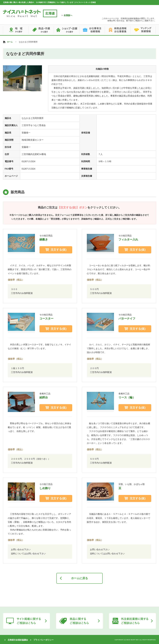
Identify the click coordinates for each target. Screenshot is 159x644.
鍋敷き (44, 240)
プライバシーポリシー (43, 640)
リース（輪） (127, 397)
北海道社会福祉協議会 (18, 640)
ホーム (10, 42)
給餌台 (44, 397)
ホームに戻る (79, 578)
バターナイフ (127, 319)
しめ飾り (45, 488)
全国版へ (68, 15)
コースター (46, 319)
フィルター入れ (128, 240)
